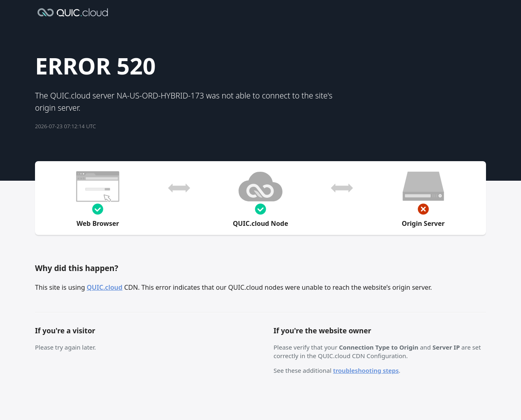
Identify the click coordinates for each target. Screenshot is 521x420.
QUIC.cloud (105, 287)
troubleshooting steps (366, 370)
